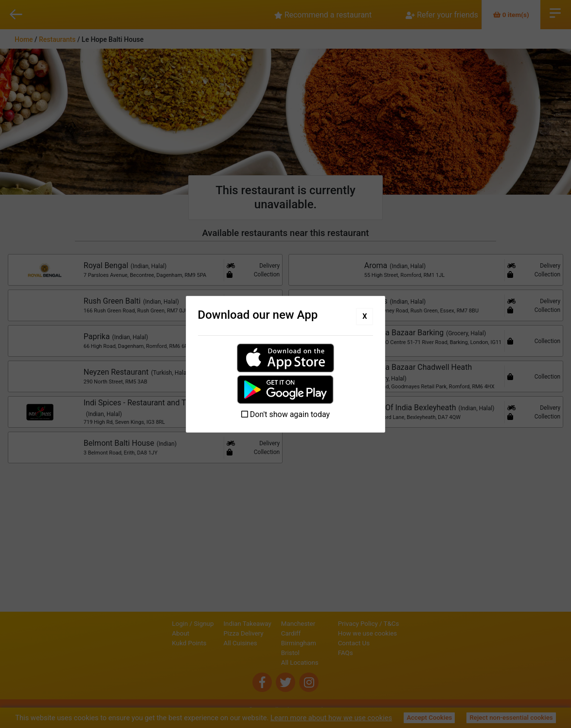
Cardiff (258, 631)
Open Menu (555, 12)
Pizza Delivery (211, 631)
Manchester (265, 621)
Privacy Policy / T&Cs (402, 621)
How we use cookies (401, 631)
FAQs (379, 650)
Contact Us (387, 641)
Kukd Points (156, 641)
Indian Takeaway (214, 621)
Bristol (257, 650)
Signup (171, 621)
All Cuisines (207, 641)
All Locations (267, 660)
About (148, 631)
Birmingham (266, 641)
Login (147, 621)
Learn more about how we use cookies (331, 718)
